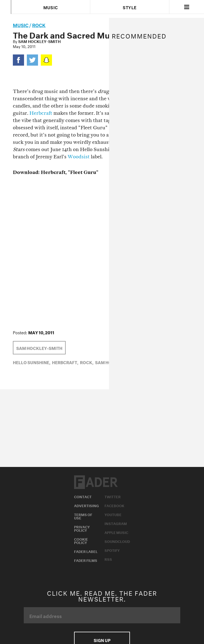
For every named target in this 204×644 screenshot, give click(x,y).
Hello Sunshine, (32, 362)
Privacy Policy (82, 528)
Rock (39, 24)
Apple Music (116, 532)
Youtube (113, 514)
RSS (108, 559)
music (21, 24)
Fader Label (86, 551)
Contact (83, 496)
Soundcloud (117, 541)
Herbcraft (41, 113)
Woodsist (79, 157)
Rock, (87, 362)
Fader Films (86, 560)
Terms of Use (83, 516)
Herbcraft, (65, 362)
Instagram (116, 523)
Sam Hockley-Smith (39, 41)
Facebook (114, 505)
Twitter (113, 496)
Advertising (86, 505)
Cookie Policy (81, 540)
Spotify (112, 550)
